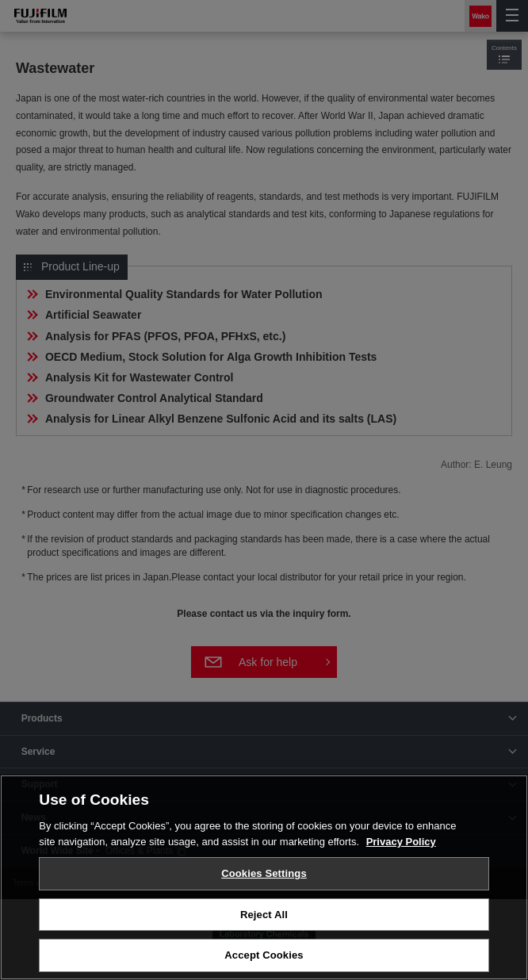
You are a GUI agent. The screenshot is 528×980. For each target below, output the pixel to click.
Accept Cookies (264, 955)
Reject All (264, 915)
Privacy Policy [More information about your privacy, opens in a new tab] (401, 842)
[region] (264, 877)
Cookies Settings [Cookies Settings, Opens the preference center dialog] (264, 873)
